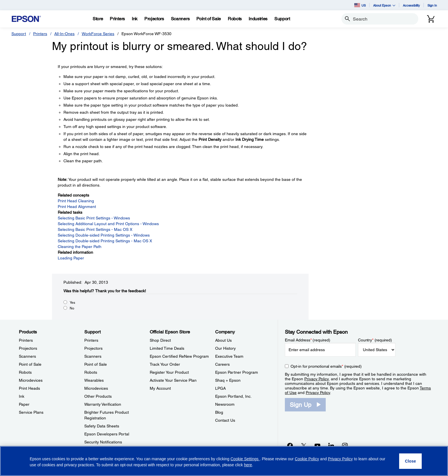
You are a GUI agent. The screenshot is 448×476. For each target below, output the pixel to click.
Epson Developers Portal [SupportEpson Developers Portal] (107, 434)
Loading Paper (71, 258)
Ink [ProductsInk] (22, 396)
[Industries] (258, 19)
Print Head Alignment (77, 207)
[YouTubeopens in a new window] (317, 445)
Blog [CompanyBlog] (219, 412)
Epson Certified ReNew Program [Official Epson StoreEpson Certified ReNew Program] (179, 356)
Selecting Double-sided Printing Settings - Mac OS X (105, 241)
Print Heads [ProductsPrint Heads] (29, 388)
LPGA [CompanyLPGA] (220, 388)
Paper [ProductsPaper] (24, 404)
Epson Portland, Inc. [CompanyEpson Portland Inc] (233, 396)
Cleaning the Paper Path (80, 247)
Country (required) (375, 340)
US (360, 5)
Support (19, 34)
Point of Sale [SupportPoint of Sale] (96, 364)
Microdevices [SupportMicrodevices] (96, 388)
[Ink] (135, 19)
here (248, 465)
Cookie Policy (307, 459)
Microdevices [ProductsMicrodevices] (31, 380)
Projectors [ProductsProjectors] (28, 348)
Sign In (432, 5)
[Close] (410, 461)
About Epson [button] (384, 5)
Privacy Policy (316, 379)
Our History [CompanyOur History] (225, 348)
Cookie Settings (245, 459)
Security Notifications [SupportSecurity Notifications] (103, 442)
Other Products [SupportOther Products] (98, 396)
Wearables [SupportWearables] (94, 380)
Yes (72, 303)
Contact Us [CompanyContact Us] (225, 420)
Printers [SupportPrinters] (91, 340)
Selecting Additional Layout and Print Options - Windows (108, 224)
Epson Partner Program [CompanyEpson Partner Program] (237, 372)
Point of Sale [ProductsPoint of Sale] (30, 364)
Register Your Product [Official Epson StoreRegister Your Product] (169, 372)
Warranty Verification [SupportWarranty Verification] (103, 404)
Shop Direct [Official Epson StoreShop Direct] (160, 340)
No (72, 308)
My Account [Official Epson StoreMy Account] (160, 388)
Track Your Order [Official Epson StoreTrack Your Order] (165, 364)
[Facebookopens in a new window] (290, 445)
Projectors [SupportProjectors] (93, 348)
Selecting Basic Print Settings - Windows (94, 218)
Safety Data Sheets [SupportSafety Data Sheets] (102, 426)
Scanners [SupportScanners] (93, 356)
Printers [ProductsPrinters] (26, 340)
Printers (40, 34)
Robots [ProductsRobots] (25, 372)
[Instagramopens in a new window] (345, 445)
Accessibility (411, 5)
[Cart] (431, 19)
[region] (224, 461)
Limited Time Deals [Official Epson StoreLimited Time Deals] (167, 348)
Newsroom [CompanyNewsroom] (225, 404)
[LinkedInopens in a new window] (331, 445)
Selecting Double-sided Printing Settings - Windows (104, 235)
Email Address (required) (308, 340)
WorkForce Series (98, 34)
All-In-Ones (64, 34)
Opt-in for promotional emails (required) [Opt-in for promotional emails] (326, 366)
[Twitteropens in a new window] (304, 445)
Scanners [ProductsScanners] (27, 356)
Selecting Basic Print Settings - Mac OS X (95, 229)
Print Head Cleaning (76, 201)
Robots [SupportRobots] (91, 372)
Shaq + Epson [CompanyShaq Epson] (228, 380)
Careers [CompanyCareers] (222, 364)
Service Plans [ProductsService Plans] (31, 412)
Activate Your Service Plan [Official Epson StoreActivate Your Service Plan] (173, 380)
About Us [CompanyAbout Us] (223, 340)
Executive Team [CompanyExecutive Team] (229, 356)
